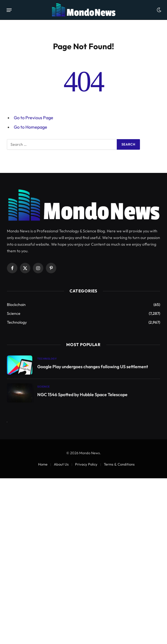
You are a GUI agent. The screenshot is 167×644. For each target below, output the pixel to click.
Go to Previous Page (34, 118)
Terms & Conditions (119, 464)
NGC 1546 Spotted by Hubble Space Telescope (82, 394)
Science (14, 313)
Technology (17, 322)
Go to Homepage (31, 127)
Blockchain (16, 305)
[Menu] (9, 10)
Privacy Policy (86, 464)
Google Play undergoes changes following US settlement (93, 367)
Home (43, 464)
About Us (61, 464)
